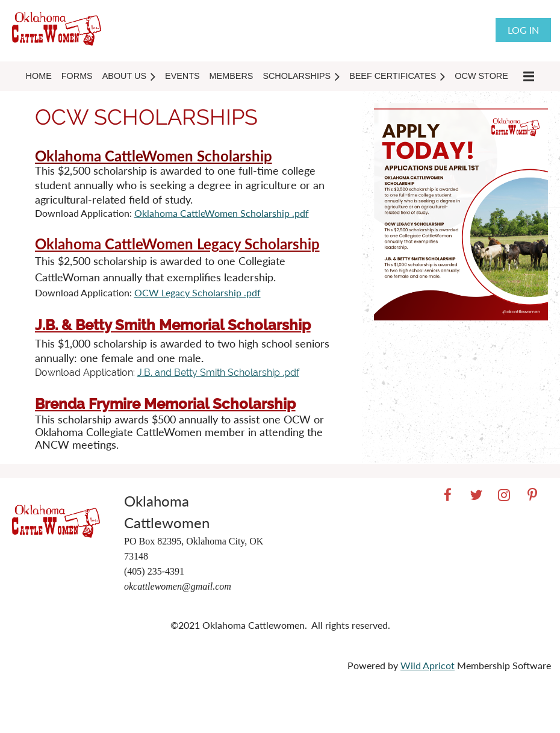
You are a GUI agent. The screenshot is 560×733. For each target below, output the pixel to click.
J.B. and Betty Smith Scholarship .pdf (218, 373)
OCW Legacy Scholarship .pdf (198, 292)
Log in (523, 30)
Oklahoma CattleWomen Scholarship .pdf (222, 213)
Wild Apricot (428, 665)
